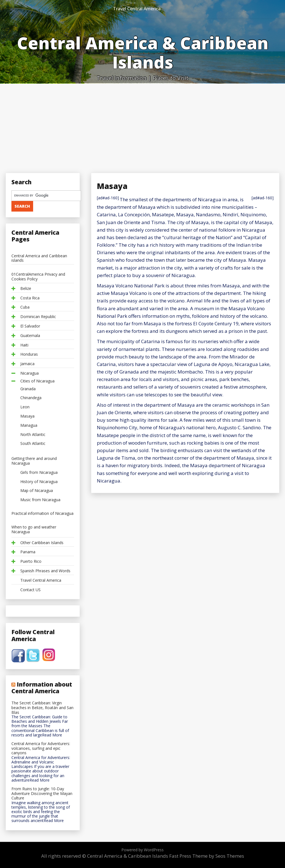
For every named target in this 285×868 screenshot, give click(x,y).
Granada (28, 389)
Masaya (27, 416)
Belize (26, 289)
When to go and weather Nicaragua (34, 530)
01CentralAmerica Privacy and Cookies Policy (38, 277)
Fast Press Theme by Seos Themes (207, 856)
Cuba (25, 307)
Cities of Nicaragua (37, 381)
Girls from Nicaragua (39, 473)
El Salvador (30, 326)
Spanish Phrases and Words (45, 571)
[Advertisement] (142, 125)
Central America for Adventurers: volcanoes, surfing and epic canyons (41, 748)
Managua (29, 425)
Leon (25, 407)
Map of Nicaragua (37, 491)
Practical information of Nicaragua (42, 514)
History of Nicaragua (39, 482)
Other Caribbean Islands (42, 543)
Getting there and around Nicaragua (34, 461)
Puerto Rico (31, 562)
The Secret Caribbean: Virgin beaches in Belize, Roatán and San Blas (42, 708)
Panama (28, 552)
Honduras (29, 354)
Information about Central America (42, 688)
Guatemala (30, 336)
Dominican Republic (38, 317)
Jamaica (27, 364)
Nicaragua (30, 373)
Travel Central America (137, 9)
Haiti (24, 345)
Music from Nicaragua (40, 500)
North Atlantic (33, 435)
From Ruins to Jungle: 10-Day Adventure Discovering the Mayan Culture (42, 794)
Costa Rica (30, 298)
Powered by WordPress (142, 850)
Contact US (30, 590)
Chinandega (31, 398)
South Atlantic (33, 444)
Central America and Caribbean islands (39, 258)
